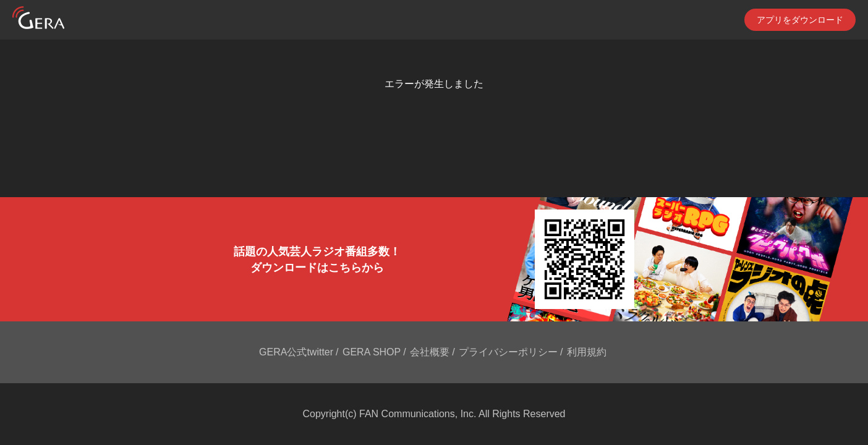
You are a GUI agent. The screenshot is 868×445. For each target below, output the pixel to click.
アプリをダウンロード (800, 20)
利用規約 (587, 352)
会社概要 (430, 352)
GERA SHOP (372, 352)
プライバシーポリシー (508, 352)
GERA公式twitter (296, 352)
